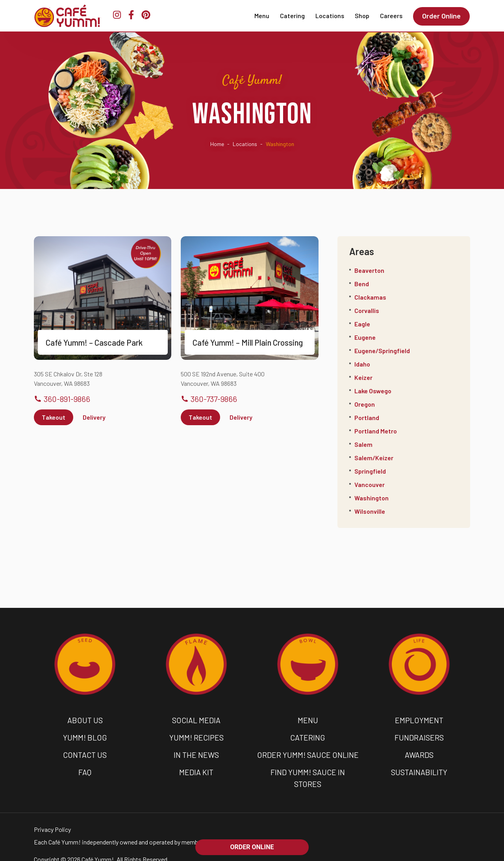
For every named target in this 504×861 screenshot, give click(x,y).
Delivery (94, 417)
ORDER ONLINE (252, 847)
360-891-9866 (62, 399)
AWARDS (419, 753)
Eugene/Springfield (382, 351)
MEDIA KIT (196, 769)
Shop (362, 16)
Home (217, 144)
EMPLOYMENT (419, 720)
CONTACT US (85, 753)
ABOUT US (85, 720)
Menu (262, 16)
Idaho (362, 364)
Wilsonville (370, 511)
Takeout (54, 417)
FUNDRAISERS (419, 736)
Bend (362, 284)
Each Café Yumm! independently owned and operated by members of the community (144, 827)
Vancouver (370, 484)
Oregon (365, 404)
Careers (392, 16)
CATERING (308, 736)
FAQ (85, 769)
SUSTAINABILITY (419, 769)
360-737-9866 (209, 399)
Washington (372, 498)
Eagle (362, 324)
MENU (308, 720)
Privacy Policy (52, 814)
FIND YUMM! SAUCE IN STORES (308, 769)
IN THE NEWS (196, 753)
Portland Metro (376, 431)
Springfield (370, 471)
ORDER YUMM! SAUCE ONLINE (308, 753)
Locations (330, 16)
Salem (363, 444)
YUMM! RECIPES (196, 736)
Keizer (363, 377)
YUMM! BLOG (85, 736)
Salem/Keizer (374, 458)
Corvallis (367, 310)
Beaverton (369, 270)
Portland (367, 418)
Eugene (365, 337)
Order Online (442, 16)
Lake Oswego (373, 391)
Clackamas (370, 297)
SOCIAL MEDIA (196, 720)
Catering (293, 16)
